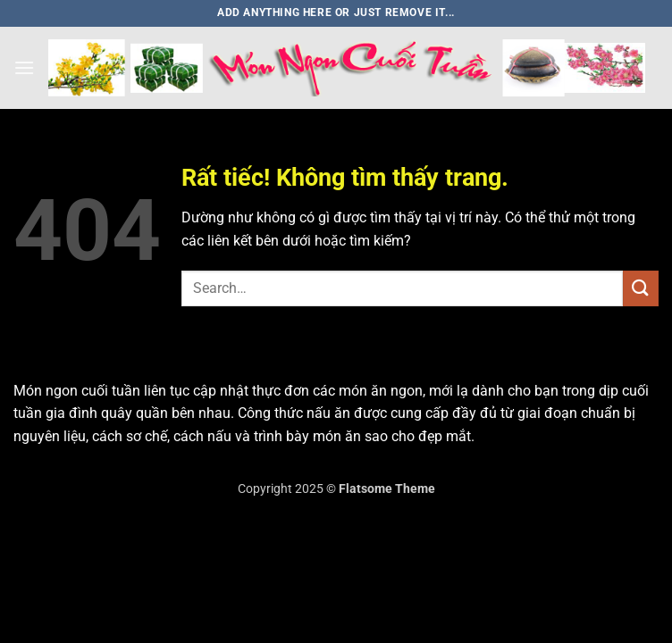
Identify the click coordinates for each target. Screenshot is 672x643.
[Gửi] (641, 288)
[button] (24, 67)
